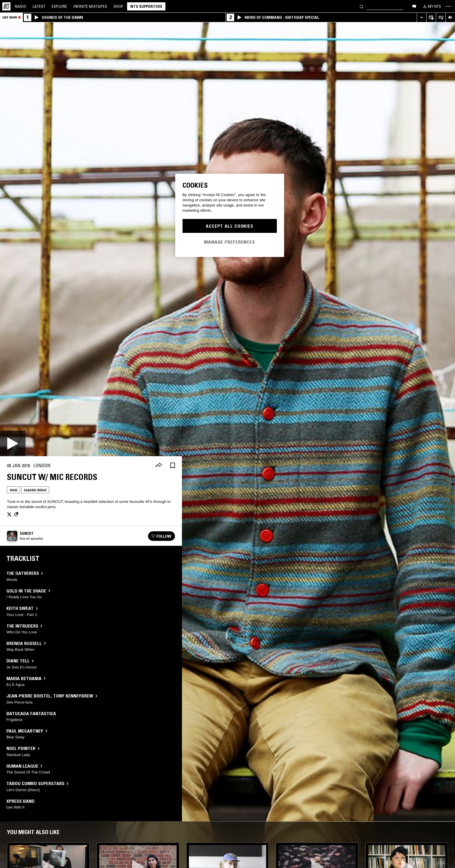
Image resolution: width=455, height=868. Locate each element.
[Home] (6, 6)
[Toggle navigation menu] (448, 6)
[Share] (159, 465)
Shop (118, 6)
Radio (20, 6)
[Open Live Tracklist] (441, 18)
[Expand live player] (421, 18)
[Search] (362, 6)
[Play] (13, 443)
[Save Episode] (173, 466)
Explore (59, 6)
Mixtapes (90, 6)
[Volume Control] (450, 18)
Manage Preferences (230, 242)
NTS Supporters (146, 6)
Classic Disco (35, 490)
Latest (39, 6)
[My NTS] (431, 6)
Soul (13, 490)
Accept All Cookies (230, 226)
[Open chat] (414, 6)
